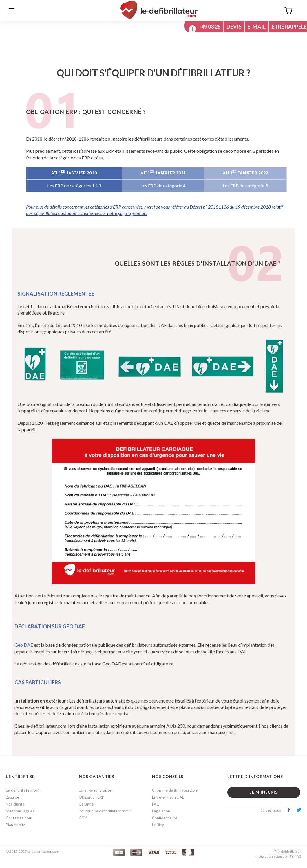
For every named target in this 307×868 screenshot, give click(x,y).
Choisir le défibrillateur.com (175, 790)
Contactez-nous (19, 818)
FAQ (156, 804)
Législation (161, 811)
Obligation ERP (92, 797)
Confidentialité (165, 818)
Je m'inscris (264, 792)
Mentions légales (20, 811)
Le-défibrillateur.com (23, 790)
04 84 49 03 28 (202, 27)
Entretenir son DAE (168, 797)
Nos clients (15, 804)
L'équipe (12, 797)
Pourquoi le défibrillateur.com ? (105, 811)
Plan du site (15, 825)
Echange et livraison (95, 790)
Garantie (86, 804)
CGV (83, 818)
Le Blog (158, 825)
